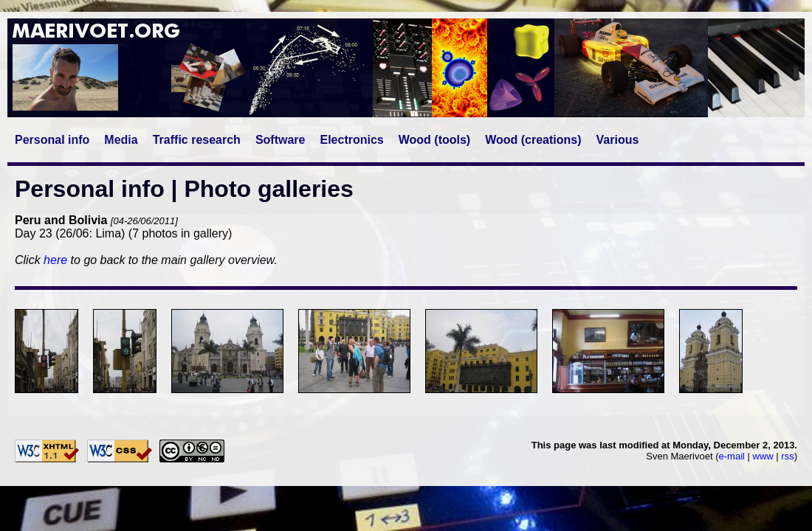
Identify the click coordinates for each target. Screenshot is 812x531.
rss (787, 456)
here (55, 260)
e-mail (732, 456)
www (763, 456)
